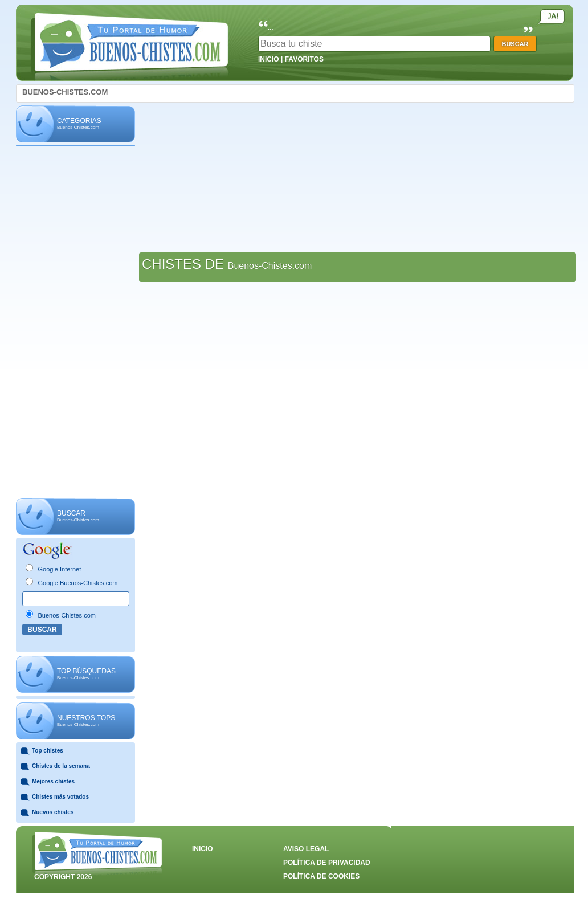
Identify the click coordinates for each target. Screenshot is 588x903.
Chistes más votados (60, 797)
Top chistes (48, 751)
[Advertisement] (75, 322)
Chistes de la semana (61, 766)
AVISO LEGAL (306, 849)
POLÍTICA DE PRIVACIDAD (327, 863)
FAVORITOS (304, 59)
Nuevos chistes (53, 812)
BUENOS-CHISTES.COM (65, 92)
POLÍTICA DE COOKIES (321, 876)
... (271, 28)
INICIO (269, 59)
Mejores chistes (53, 781)
